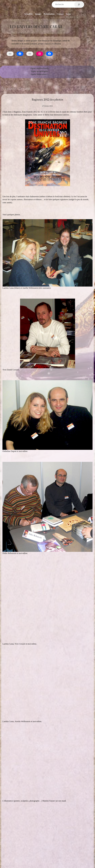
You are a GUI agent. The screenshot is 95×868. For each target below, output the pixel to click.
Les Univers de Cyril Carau (36, 26)
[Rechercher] (79, 4)
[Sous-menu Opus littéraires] (48, 74)
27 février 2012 (47, 106)
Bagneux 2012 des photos (47, 99)
